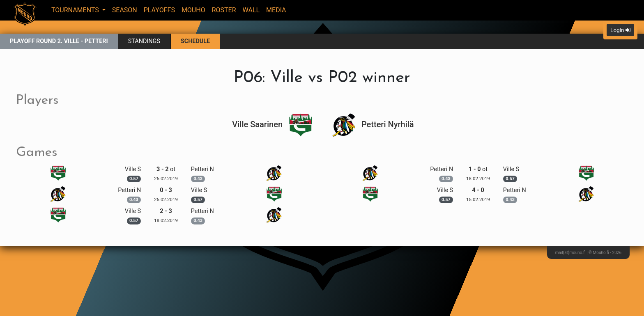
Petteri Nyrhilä (373, 124)
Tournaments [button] (76, 10)
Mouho (193, 10)
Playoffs (159, 10)
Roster (224, 10)
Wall (251, 10)
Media (276, 10)
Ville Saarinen (272, 124)
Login (620, 30)
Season (125, 10)
